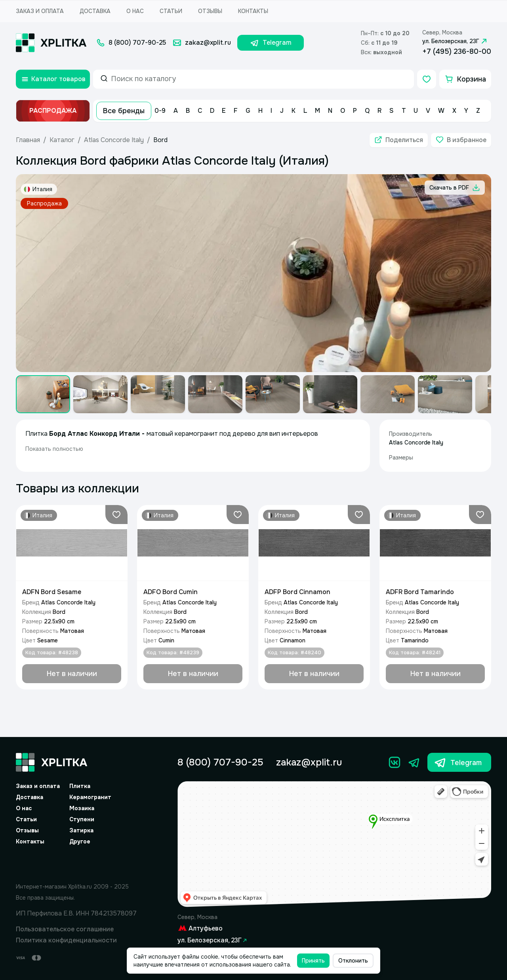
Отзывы (210, 11)
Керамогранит (90, 797)
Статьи (171, 11)
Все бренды (124, 111)
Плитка (80, 786)
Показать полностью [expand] (54, 449)
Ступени (82, 819)
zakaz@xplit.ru (309, 762)
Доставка (95, 11)
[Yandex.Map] (334, 844)
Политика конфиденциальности (66, 940)
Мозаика (82, 808)
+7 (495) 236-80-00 (457, 51)
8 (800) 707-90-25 (220, 762)
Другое (80, 841)
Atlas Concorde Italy (114, 140)
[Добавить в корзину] (72, 674)
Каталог (62, 140)
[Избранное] (427, 79)
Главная (28, 140)
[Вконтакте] (395, 762)
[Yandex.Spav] (76, 862)
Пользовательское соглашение (65, 929)
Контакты (253, 11)
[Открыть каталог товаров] (53, 79)
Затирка (81, 830)
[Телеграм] (414, 762)
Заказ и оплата (40, 11)
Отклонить (353, 961)
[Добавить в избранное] (461, 140)
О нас (135, 11)
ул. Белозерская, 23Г (456, 41)
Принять (313, 961)
